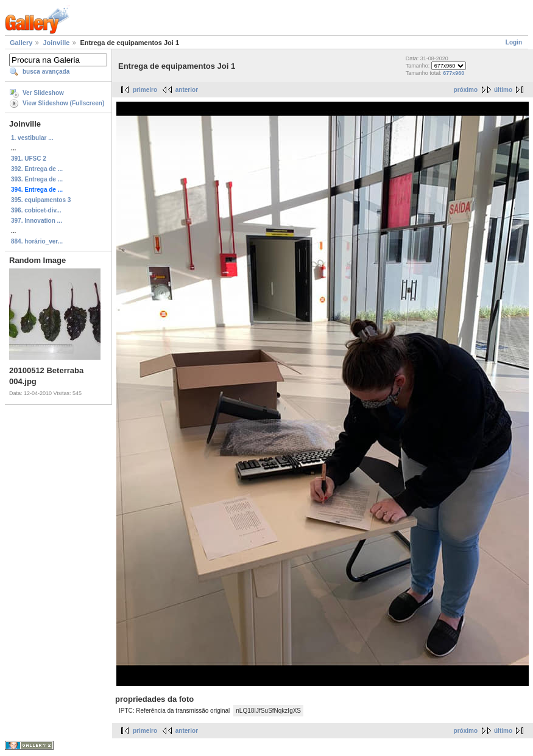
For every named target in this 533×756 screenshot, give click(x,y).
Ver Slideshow (43, 93)
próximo (466, 90)
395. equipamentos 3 (41, 200)
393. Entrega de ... (37, 179)
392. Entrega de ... (37, 169)
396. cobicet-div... (36, 210)
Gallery (21, 43)
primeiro (145, 90)
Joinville (56, 43)
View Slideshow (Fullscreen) (63, 103)
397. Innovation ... (37, 221)
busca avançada (46, 72)
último (503, 90)
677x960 (454, 73)
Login (514, 42)
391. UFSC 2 (29, 159)
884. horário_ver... (37, 241)
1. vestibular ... (32, 138)
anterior (187, 90)
